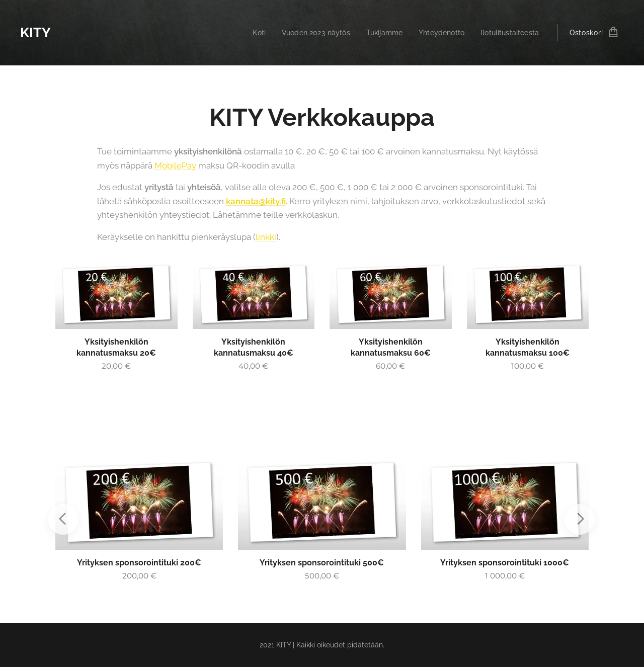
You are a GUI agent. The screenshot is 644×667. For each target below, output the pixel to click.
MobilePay (175, 165)
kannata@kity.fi (256, 201)
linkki (266, 237)
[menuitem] (246, 33)
